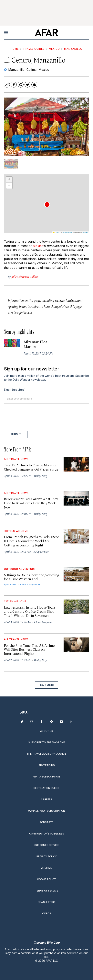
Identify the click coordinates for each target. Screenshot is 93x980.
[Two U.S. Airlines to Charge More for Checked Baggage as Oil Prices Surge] (76, 464)
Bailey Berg (41, 476)
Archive (46, 868)
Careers (46, 799)
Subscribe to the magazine (46, 742)
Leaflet (56, 232)
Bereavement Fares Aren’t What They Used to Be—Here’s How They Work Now (31, 503)
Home (15, 49)
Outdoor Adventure (20, 569)
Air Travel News (16, 459)
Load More (46, 685)
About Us (47, 731)
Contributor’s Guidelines (47, 834)
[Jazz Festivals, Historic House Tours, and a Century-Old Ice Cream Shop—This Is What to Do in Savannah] (76, 607)
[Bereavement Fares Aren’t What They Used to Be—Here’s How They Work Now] (76, 498)
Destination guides (46, 788)
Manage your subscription (46, 811)
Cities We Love (15, 601)
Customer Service (47, 845)
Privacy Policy (47, 856)
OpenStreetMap (67, 232)
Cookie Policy (46, 879)
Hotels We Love (16, 531)
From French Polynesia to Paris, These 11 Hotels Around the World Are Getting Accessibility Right (31, 541)
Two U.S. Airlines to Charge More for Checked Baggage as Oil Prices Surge (31, 467)
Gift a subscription (47, 777)
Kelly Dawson (41, 552)
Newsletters (47, 902)
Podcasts (46, 822)
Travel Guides (34, 49)
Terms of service (47, 891)
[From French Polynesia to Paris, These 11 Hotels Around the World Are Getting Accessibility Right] (76, 536)
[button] (47, 204)
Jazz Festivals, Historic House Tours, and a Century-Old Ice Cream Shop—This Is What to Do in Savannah (31, 611)
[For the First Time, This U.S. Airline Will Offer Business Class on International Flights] (76, 645)
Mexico (54, 49)
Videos (46, 913)
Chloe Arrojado (43, 622)
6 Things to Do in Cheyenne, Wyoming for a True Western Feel (31, 577)
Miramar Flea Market (36, 344)
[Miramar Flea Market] (12, 343)
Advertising (47, 765)
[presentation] (34, 417)
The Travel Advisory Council (47, 754)
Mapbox (85, 232)
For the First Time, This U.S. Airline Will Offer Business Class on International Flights (29, 649)
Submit (16, 434)
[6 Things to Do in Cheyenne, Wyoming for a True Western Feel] (76, 574)
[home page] (46, 32)
